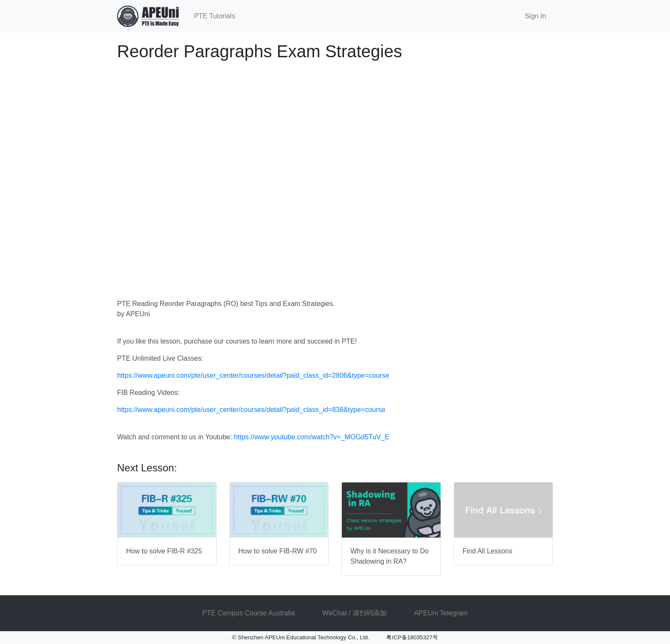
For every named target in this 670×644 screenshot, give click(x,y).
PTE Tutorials (215, 16)
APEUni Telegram (441, 613)
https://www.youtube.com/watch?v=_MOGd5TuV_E (311, 437)
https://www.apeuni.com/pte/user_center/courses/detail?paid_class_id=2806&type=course (253, 375)
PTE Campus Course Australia (248, 613)
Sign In (535, 16)
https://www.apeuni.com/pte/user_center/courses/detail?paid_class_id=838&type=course (251, 410)
